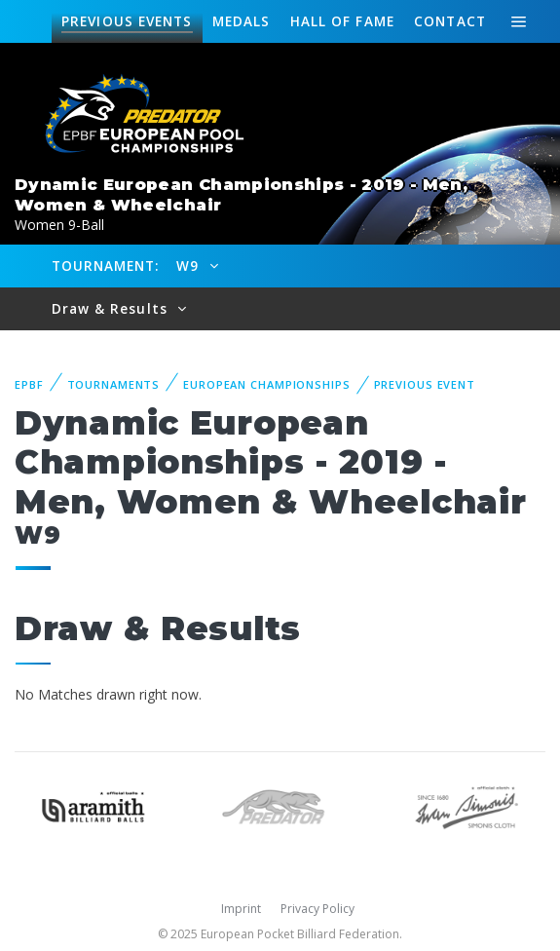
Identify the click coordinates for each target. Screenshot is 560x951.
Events (127, 21)
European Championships (266, 384)
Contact (450, 21)
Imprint (241, 909)
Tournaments (114, 384)
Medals (242, 21)
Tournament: (106, 266)
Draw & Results (112, 308)
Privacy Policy (317, 909)
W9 (190, 266)
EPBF (29, 384)
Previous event (425, 384)
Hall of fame (342, 21)
